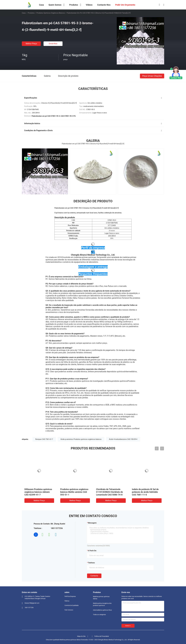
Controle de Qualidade (72, 605)
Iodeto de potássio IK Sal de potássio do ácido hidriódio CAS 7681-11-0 (145, 492)
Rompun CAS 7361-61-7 (44, 439)
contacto (94, 576)
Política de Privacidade (102, 636)
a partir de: (92, 551)
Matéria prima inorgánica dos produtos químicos (102, 604)
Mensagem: (92, 523)
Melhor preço (31, 44)
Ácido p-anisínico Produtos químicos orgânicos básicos (81, 439)
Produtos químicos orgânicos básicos (51, 13)
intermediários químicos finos (102, 610)
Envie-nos (53, 44)
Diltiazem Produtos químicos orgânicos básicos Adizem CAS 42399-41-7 (38, 492)
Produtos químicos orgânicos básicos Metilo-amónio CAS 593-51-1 (74, 492)
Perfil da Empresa (70, 596)
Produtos (31, 13)
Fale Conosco (69, 610)
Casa (24, 13)
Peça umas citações (152, 76)
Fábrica (67, 601)
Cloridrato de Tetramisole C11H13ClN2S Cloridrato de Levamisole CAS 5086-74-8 (109, 492)
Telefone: (92, 563)
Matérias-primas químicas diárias (101, 598)
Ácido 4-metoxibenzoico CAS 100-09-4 (123, 439)
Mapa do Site (81, 636)
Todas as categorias (99, 615)
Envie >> (128, 626)
